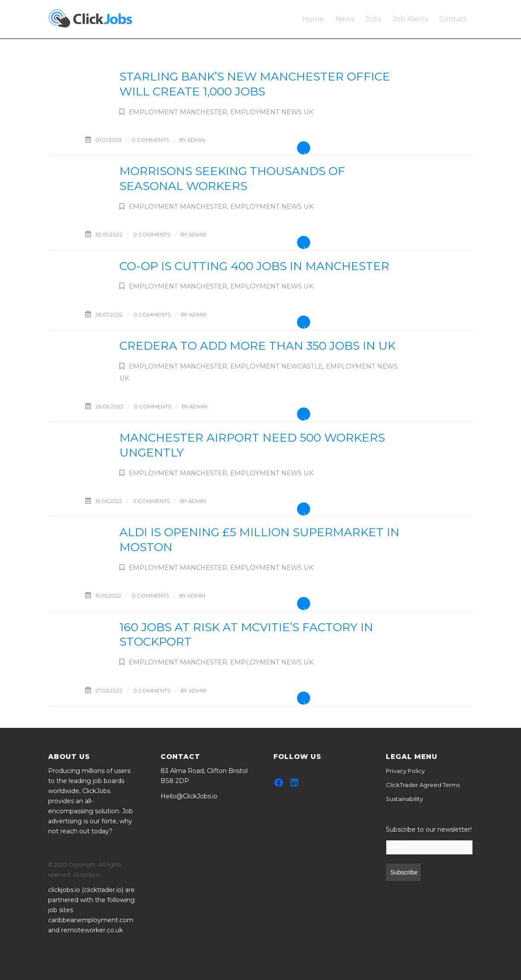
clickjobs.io (64, 890)
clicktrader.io (103, 890)
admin (196, 140)
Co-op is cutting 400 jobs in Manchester (254, 266)
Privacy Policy (405, 771)
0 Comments (150, 140)
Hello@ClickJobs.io (189, 796)
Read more (304, 148)
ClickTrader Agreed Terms (423, 785)
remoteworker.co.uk (92, 930)
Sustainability (404, 799)
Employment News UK (272, 112)
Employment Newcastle (276, 366)
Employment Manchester (178, 112)
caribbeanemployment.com (91, 920)
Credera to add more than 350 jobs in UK (257, 346)
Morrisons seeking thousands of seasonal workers (232, 179)
